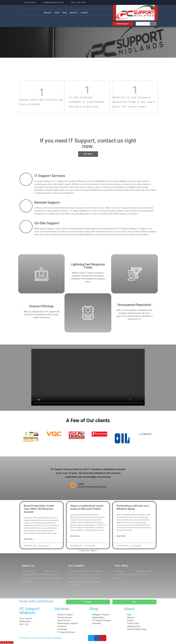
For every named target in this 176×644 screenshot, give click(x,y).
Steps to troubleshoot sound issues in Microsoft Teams (87, 507)
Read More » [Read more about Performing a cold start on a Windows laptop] (121, 536)
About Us (74, 13)
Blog (65, 13)
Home (57, 13)
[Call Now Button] (7, 642)
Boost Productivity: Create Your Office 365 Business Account (39, 509)
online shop (130, 571)
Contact (84, 13)
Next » (94, 551)
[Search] (153, 24)
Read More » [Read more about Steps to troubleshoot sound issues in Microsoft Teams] (75, 536)
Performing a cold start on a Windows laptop (133, 507)
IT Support (39, 571)
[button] (88, 493)
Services (47, 13)
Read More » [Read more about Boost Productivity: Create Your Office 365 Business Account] (29, 539)
